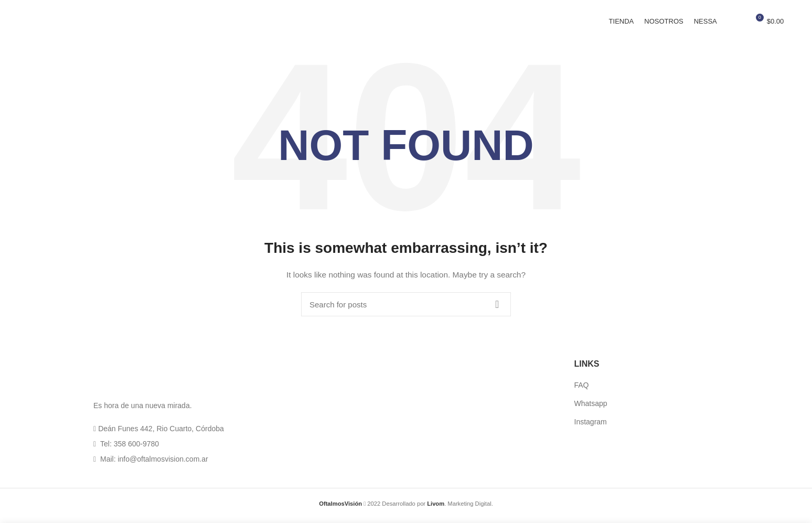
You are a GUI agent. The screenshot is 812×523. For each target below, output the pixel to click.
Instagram (591, 426)
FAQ (582, 390)
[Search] (406, 309)
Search (497, 309)
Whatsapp (591, 408)
